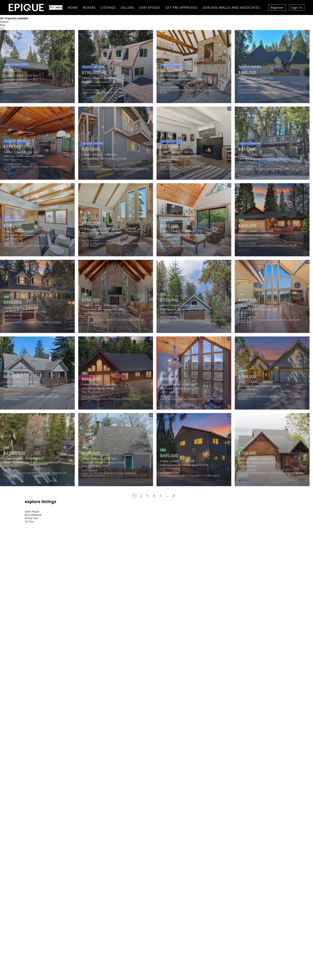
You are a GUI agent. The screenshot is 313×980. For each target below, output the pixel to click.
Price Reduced (33, 515)
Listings (108, 7)
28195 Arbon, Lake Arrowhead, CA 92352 (102, 233)
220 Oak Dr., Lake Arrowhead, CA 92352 (101, 82)
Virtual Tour (32, 518)
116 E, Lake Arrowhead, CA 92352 (98, 388)
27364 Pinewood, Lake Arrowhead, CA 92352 (182, 309)
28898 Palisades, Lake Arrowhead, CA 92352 (182, 79)
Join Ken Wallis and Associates (231, 7)
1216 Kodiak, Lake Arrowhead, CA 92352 (180, 388)
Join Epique (150, 7)
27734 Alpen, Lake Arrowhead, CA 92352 (258, 309)
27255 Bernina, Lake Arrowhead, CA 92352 (181, 156)
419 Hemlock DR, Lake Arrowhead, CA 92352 (103, 463)
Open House (32, 512)
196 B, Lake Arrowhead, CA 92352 (20, 79)
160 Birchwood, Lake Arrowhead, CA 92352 (259, 235)
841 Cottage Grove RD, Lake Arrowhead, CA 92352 (184, 235)
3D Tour (29, 521)
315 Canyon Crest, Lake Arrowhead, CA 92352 (104, 159)
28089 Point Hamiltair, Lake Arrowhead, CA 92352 (28, 463)
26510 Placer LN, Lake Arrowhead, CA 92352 (25, 386)
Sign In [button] (297, 7)
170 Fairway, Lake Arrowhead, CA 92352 (23, 156)
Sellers (127, 7)
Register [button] (277, 7)
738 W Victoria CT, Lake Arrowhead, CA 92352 (260, 159)
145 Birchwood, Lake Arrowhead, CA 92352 (259, 82)
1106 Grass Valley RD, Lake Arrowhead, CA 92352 (184, 465)
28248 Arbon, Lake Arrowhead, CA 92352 (258, 463)
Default (4, 22)
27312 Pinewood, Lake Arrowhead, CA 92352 (25, 312)
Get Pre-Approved (181, 7)
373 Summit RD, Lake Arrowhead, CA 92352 (103, 309)
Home (73, 7)
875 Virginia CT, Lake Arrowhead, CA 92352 (24, 235)
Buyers (89, 7)
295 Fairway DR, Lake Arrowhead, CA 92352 (259, 386)
